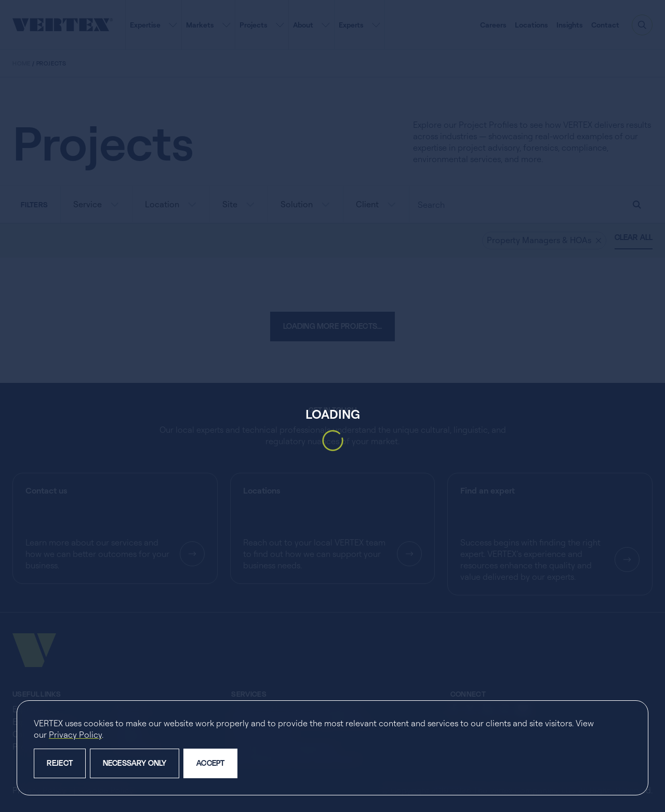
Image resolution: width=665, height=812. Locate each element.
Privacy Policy (75, 735)
